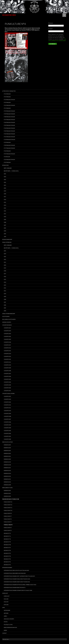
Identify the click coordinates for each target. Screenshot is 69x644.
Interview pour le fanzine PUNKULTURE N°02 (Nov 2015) (17, 579)
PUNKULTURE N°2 (8, 530)
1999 (5, 237)
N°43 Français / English (9, 131)
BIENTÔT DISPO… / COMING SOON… (11, 171)
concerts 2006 (7, 376)
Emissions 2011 (7, 479)
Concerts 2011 (7, 408)
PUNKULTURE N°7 (8, 516)
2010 (5, 217)
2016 (5, 199)
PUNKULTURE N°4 (8, 525)
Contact (4, 633)
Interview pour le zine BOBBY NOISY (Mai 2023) (15, 573)
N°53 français (7, 102)
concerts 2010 (7, 365)
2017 (5, 197)
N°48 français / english (9, 117)
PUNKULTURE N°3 (8, 528)
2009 (5, 219)
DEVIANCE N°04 (7, 556)
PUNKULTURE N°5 (8, 522)
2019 (5, 191)
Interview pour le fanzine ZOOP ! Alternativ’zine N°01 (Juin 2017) (19, 576)
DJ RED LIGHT (5, 593)
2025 (5, 174)
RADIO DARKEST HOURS (7, 488)
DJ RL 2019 (6, 602)
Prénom (51, 23)
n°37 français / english (9, 148)
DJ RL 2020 (6, 599)
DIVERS (5, 630)
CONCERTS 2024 (7, 399)
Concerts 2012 (7, 405)
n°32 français (7, 162)
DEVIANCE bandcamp (7, 239)
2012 (5, 211)
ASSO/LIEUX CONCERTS (9, 619)
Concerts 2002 (7, 433)
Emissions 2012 (7, 476)
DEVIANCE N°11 (7, 536)
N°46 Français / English (9, 122)
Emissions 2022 (7, 453)
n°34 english (7, 157)
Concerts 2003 (7, 431)
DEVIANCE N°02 (7, 562)
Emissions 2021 (7, 493)
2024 (5, 177)
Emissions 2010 (7, 482)
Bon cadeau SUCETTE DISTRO (9, 319)
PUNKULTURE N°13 (8, 502)
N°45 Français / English (9, 125)
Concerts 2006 (7, 422)
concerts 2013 (7, 356)
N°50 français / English (9, 111)
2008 (5, 222)
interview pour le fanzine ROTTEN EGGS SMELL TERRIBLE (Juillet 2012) (20, 585)
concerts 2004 (7, 382)
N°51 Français (7, 108)
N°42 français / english (9, 134)
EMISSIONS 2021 (7, 456)
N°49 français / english (9, 114)
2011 (5, 214)
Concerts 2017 (7, 345)
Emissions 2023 (7, 451)
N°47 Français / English (9, 120)
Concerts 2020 (7, 339)
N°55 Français (7, 97)
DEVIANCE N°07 (7, 548)
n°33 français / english (9, 160)
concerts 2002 (7, 388)
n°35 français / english (9, 154)
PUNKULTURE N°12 (8, 505)
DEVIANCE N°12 (7, 533)
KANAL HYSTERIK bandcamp (9, 314)
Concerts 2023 (7, 334)
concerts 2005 (7, 379)
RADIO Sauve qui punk (7, 442)
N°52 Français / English (9, 105)
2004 (5, 231)
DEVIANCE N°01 (7, 565)
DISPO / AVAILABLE (8, 168)
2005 (5, 228)
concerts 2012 (7, 359)
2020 (5, 188)
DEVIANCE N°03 (7, 559)
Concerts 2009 (7, 413)
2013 (5, 208)
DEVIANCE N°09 (7, 542)
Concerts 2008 (7, 416)
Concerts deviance (7, 325)
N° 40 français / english (9, 140)
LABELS (5, 616)
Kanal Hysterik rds (7, 242)
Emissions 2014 (7, 473)
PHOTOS (6, 622)
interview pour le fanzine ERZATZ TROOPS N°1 (15, 588)
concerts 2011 (7, 362)
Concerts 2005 (7, 425)
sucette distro (6, 316)
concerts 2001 (7, 391)
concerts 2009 (7, 368)
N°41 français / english (9, 137)
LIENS (3, 607)
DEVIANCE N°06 (7, 550)
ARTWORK (6, 613)
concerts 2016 (7, 348)
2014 (5, 205)
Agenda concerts (7, 322)
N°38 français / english (9, 145)
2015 (5, 202)
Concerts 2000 (7, 439)
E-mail (51, 29)
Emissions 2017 (7, 468)
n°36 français (7, 151)
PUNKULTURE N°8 (8, 513)
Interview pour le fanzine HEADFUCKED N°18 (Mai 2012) (17, 582)
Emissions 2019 (7, 462)
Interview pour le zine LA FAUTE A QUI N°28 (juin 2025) (16, 570)
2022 (5, 182)
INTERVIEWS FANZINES (7, 568)
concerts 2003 (7, 385)
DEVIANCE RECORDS (9, 15)
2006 (5, 305)
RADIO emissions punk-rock (10, 627)
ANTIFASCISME (7, 610)
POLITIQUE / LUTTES (8, 625)
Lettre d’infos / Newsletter (9, 91)
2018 (5, 194)
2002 (5, 234)
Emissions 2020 (7, 459)
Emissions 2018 (7, 465)
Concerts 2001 (7, 436)
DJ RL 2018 (6, 605)
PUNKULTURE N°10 (8, 510)
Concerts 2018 (7, 342)
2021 (5, 185)
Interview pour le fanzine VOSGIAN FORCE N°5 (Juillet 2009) (18, 590)
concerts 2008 (7, 371)
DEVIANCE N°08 (7, 545)
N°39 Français (7, 142)
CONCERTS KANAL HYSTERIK (8, 393)
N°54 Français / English (9, 100)
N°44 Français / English (9, 128)
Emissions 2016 (7, 471)
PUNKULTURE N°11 (8, 508)
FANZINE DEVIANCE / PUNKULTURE (11, 499)
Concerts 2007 (7, 419)
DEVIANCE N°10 (7, 539)
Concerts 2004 (7, 428)
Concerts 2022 (7, 336)
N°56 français (7, 94)
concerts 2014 (7, 354)
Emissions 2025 (7, 445)
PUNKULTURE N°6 (8, 519)
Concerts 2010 (7, 411)
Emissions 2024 (7, 448)
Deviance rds (5, 165)
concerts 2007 (7, 374)
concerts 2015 (7, 351)
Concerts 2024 (7, 331)
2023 (5, 179)
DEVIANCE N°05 (7, 553)
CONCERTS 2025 (7, 328)
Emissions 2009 (7, 485)
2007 (5, 225)
